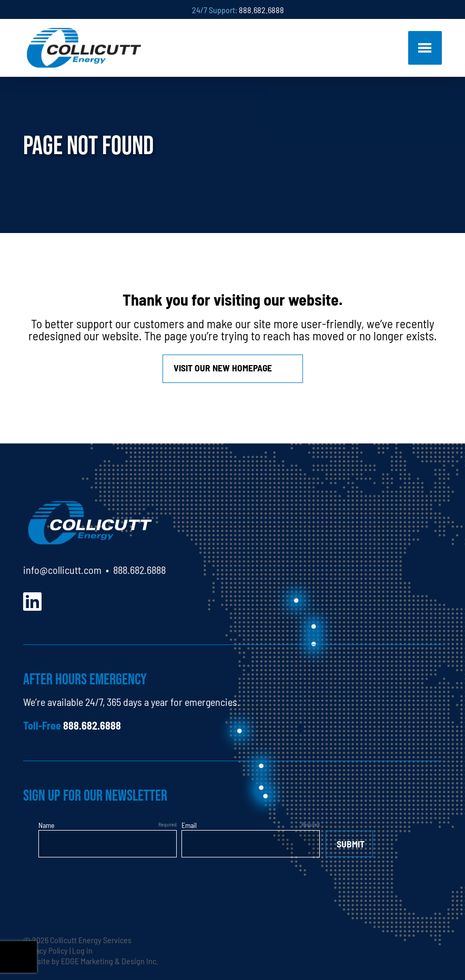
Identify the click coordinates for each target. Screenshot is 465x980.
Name (47, 825)
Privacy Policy (46, 950)
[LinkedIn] (32, 600)
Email (189, 825)
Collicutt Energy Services (91, 939)
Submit (351, 843)
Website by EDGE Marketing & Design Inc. (91, 961)
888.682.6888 (261, 9)
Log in (82, 950)
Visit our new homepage (223, 367)
